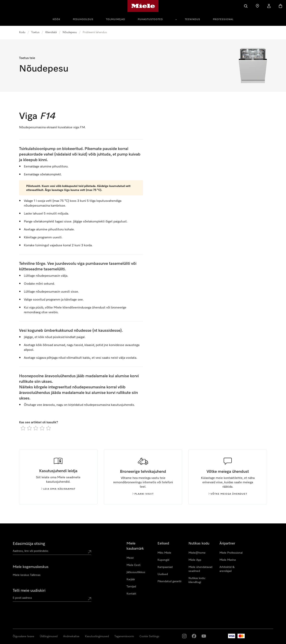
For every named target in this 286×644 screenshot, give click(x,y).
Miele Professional (231, 553)
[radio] (23, 428)
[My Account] (269, 6)
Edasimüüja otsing (29, 544)
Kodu (22, 32)
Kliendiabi (51, 32)
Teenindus (193, 19)
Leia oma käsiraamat (58, 489)
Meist (130, 558)
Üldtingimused (49, 636)
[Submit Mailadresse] (90, 599)
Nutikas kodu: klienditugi (197, 580)
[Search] (246, 6)
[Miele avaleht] (143, 6)
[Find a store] (257, 6)
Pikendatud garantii (169, 581)
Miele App (195, 560)
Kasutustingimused (97, 636)
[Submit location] (90, 552)
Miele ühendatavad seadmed (200, 569)
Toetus (35, 32)
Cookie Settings (149, 636)
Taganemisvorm (124, 636)
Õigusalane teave (23, 636)
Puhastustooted (150, 19)
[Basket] (280, 6)
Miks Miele (164, 553)
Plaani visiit (143, 494)
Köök (56, 19)
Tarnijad (131, 587)
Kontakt (131, 594)
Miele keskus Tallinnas (27, 575)
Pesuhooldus (83, 19)
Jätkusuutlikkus (136, 572)
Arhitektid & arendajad (227, 569)
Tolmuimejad (116, 19)
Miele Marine (228, 560)
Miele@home (197, 553)
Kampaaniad (165, 567)
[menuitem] (59, 19)
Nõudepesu (70, 32)
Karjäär (131, 579)
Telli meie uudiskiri (29, 591)
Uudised (163, 574)
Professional (223, 19)
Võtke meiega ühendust (228, 494)
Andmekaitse (71, 636)
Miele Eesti (133, 565)
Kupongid (163, 560)
